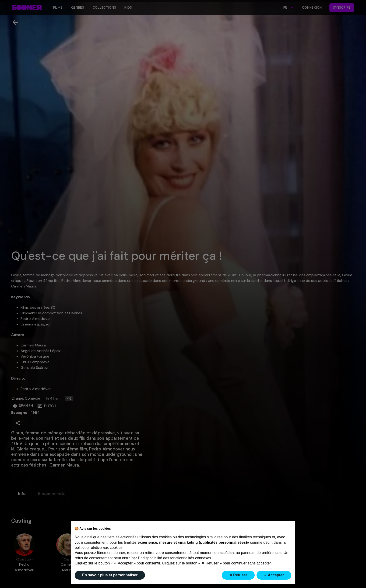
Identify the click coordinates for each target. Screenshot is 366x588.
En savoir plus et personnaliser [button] (110, 575)
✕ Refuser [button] (238, 575)
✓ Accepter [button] (274, 575)
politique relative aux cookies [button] (99, 548)
